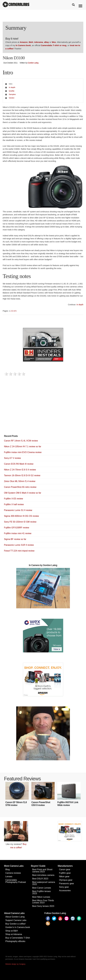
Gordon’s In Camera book (18, 927)
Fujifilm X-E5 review (13, 499)
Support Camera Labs (16, 920)
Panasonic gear (66, 883)
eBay (46, 42)
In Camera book (23, 45)
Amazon (24, 42)
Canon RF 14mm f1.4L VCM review (21, 441)
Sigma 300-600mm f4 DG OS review (21, 516)
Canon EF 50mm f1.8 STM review (16, 804)
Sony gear (64, 887)
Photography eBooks (15, 941)
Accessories (65, 890)
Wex (54, 42)
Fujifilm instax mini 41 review (18, 533)
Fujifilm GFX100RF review (17, 528)
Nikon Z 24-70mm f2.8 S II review (20, 470)
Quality (12, 91)
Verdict (12, 98)
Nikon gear (64, 876)
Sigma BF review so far (15, 539)
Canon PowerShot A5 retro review (20, 487)
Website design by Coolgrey (15, 964)
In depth (12, 87)
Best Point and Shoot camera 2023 (42, 871)
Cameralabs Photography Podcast (16, 881)
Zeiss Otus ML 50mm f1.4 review (20, 481)
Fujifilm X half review (14, 504)
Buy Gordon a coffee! (15, 924)
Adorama (39, 42)
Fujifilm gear (65, 873)
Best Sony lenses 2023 (43, 906)
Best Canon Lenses (42, 888)
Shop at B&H (12, 931)
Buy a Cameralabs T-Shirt (18, 938)
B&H (31, 42)
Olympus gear (66, 880)
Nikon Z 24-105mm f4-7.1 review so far (23, 446)
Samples (12, 94)
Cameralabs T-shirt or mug (54, 45)
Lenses (9, 876)
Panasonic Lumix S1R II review (19, 545)
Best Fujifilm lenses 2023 (41, 892)
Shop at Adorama (14, 934)
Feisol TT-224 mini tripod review (19, 551)
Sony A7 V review (12, 458)
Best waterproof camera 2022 (44, 883)
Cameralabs (16, 5)
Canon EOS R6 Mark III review (19, 464)
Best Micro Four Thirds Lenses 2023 (43, 902)
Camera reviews (13, 873)
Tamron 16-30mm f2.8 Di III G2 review (22, 475)
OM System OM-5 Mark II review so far (23, 493)
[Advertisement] (24, 410)
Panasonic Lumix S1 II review (18, 510)
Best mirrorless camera (43, 875)
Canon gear (65, 869)
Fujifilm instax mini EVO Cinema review (23, 452)
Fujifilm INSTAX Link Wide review (68, 804)
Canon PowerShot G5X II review (41, 804)
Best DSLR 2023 (40, 879)
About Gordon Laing (15, 917)
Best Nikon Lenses (41, 897)
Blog (8, 869)
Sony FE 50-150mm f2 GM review (20, 522)
